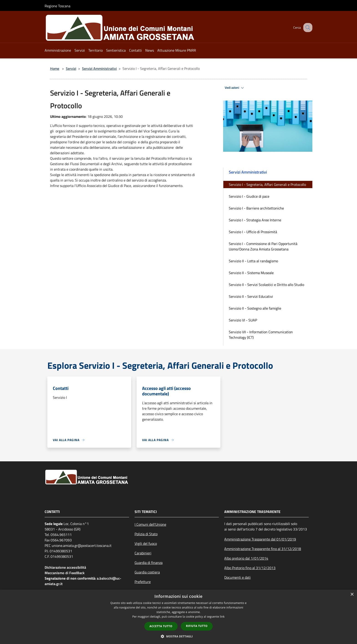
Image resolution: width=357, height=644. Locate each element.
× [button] (352, 595)
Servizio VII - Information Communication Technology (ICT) (261, 335)
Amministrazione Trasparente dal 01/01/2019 (260, 539)
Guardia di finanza (149, 563)
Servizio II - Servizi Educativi (251, 296)
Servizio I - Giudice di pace (249, 196)
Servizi (71, 68)
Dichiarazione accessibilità (65, 567)
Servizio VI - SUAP (243, 320)
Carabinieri (143, 553)
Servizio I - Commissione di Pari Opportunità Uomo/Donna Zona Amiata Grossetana (263, 246)
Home (55, 68)
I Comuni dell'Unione (150, 524)
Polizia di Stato (146, 534)
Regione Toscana (57, 6)
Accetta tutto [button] (161, 626)
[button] (178, 636)
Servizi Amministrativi (99, 68)
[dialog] (178, 617)
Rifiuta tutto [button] (197, 626)
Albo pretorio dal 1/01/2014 (246, 558)
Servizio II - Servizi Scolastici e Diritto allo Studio (266, 285)
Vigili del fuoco (146, 543)
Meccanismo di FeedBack (65, 573)
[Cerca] (307, 28)
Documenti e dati (237, 577)
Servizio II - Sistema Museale (251, 273)
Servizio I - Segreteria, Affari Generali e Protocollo (267, 184)
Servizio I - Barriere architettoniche (256, 208)
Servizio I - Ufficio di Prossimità (253, 232)
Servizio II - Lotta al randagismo (253, 261)
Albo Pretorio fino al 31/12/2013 (250, 568)
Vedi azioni (235, 88)
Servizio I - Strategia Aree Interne (255, 220)
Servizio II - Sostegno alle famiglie (255, 308)
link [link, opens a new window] (222, 617)
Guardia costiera (147, 572)
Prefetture (143, 582)
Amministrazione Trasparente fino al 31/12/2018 (263, 549)
